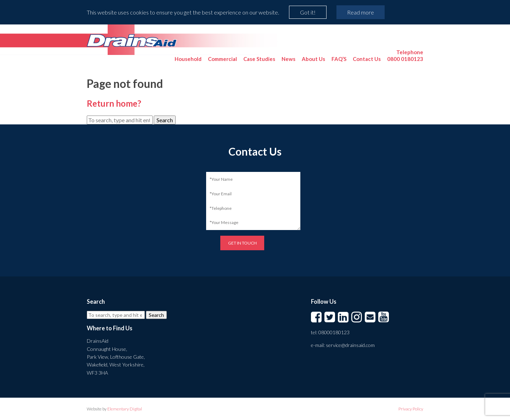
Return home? (114, 103)
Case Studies (259, 59)
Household (188, 59)
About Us (313, 59)
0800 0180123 (405, 55)
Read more (361, 12)
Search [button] (165, 120)
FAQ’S (339, 59)
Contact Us (367, 59)
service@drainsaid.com (350, 345)
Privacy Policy (411, 409)
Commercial (222, 59)
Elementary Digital (125, 409)
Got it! (308, 12)
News (288, 59)
